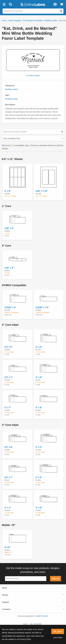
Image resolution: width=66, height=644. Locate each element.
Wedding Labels (50, 20)
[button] (4, 5)
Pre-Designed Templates (33, 20)
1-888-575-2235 (42, 616)
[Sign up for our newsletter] (26, 579)
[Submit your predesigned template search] (62, 132)
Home (4, 20)
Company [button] (6, 609)
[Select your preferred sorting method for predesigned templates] (33, 138)
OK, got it (58, 631)
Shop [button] (4, 588)
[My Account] (55, 5)
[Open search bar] (10, 5)
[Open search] (61, 11)
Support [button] (6, 602)
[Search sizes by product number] (33, 132)
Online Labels (34, 76)
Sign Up (55, 579)
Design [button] (5, 595)
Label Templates (15, 20)
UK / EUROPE (36, 624)
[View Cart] (62, 5)
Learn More (58, 638)
